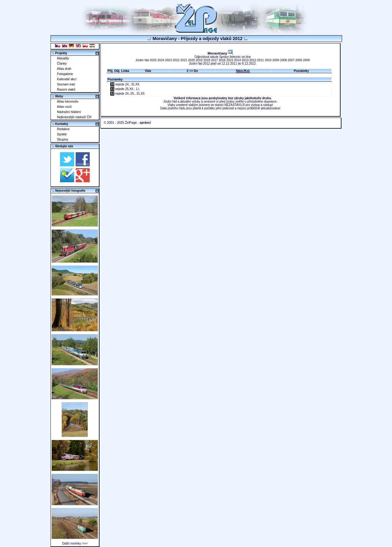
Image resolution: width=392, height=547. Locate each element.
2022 (176, 60)
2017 (214, 60)
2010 (268, 60)
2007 (291, 60)
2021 (184, 60)
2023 (168, 60)
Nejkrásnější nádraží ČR (74, 117)
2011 (260, 60)
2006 (299, 60)
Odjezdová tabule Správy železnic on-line (222, 57)
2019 (199, 60)
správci (145, 123)
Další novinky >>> (75, 543)
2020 (191, 60)
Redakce (63, 129)
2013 (245, 60)
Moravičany (221, 53)
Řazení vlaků (66, 90)
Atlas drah (64, 69)
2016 (222, 60)
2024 (161, 60)
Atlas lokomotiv (68, 102)
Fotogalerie (65, 74)
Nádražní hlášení (69, 112)
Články (62, 64)
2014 (237, 60)
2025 (153, 60)
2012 (253, 60)
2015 (230, 60)
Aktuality (63, 58)
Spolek (62, 134)
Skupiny (63, 140)
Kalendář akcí (67, 79)
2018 (207, 60)
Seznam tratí (66, 84)
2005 (307, 60)
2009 (276, 60)
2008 (283, 60)
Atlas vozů (64, 107)
